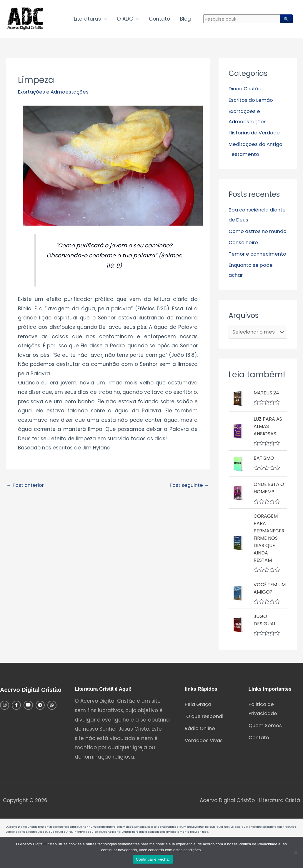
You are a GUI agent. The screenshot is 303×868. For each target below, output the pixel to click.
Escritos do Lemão (252, 101)
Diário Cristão (246, 90)
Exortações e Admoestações (54, 93)
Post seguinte (189, 486)
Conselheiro (244, 253)
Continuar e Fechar (153, 859)
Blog (185, 19)
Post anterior (26, 486)
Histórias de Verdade (255, 134)
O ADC (125, 19)
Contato (159, 19)
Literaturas (87, 19)
